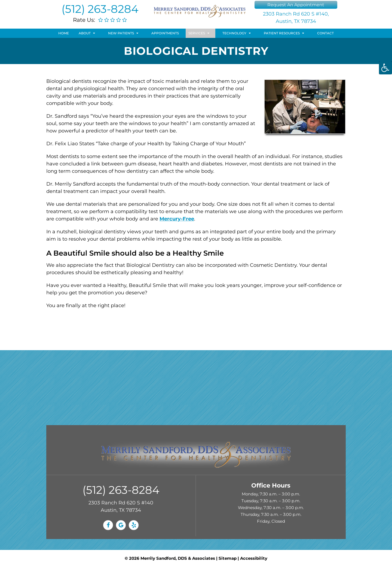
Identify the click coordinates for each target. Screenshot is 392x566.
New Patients (121, 33)
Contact (325, 33)
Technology (234, 33)
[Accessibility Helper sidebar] (385, 68)
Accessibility (254, 558)
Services (197, 33)
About (85, 33)
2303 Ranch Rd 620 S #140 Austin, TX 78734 (121, 506)
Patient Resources (282, 33)
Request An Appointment (296, 5)
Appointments (165, 33)
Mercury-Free (177, 219)
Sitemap (228, 558)
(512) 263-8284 (100, 9)
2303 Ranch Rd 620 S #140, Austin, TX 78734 (296, 18)
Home (64, 33)
